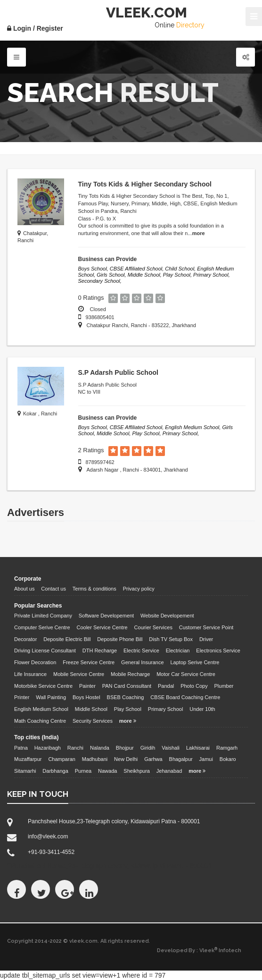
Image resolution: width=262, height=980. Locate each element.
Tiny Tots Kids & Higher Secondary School (145, 184)
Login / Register (35, 28)
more (199, 233)
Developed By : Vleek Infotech (199, 950)
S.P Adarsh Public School (118, 372)
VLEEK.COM (147, 13)
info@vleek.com (48, 836)
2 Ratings (91, 450)
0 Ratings (91, 298)
